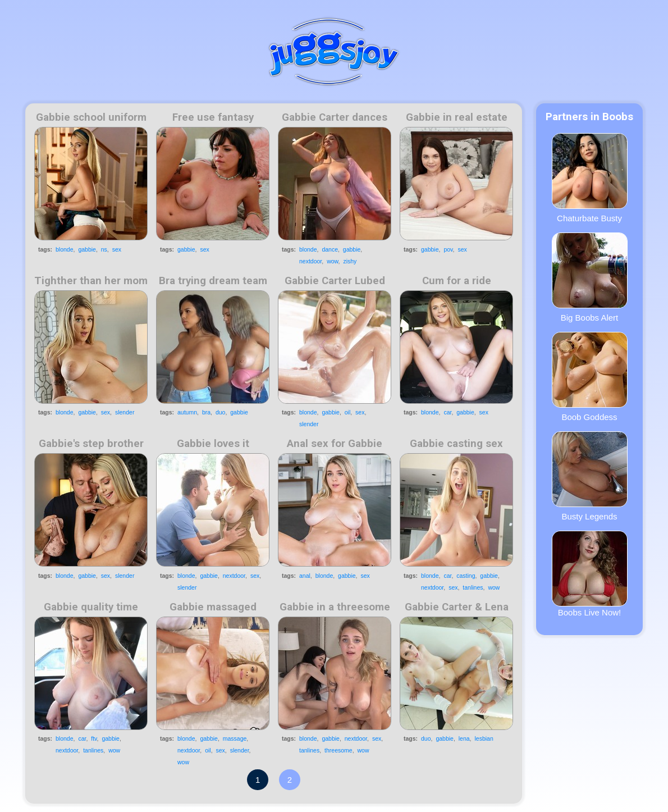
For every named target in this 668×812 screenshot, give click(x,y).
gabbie (87, 249)
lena (464, 738)
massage (235, 738)
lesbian (484, 738)
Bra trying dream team (213, 281)
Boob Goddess (590, 377)
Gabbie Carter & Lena (457, 607)
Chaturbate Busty (590, 178)
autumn (187, 412)
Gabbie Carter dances (335, 117)
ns (104, 249)
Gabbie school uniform (91, 117)
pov (448, 249)
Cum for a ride (457, 281)
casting (466, 576)
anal (305, 576)
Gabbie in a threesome (335, 607)
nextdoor (310, 261)
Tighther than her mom (91, 281)
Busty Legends (590, 476)
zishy (350, 261)
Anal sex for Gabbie (335, 444)
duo (221, 412)
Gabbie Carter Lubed (335, 281)
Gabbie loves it (213, 444)
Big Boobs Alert (590, 277)
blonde (65, 249)
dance (330, 249)
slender (125, 412)
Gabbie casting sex (456, 444)
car (447, 412)
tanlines (473, 587)
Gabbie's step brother (91, 444)
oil (348, 412)
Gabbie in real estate (457, 117)
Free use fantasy (213, 117)
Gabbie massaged (213, 607)
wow (332, 261)
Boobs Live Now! (590, 574)
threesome (338, 750)
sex (117, 249)
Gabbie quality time (91, 607)
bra (206, 412)
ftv (94, 738)
